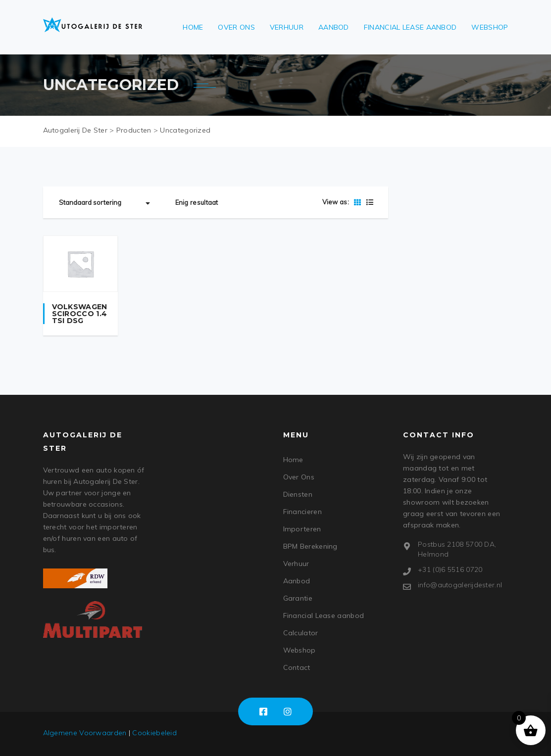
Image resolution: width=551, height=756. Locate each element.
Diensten (298, 494)
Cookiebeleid (154, 733)
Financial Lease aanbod (410, 27)
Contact (297, 667)
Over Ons (236, 27)
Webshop (490, 27)
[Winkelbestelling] (106, 202)
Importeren (302, 529)
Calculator (301, 633)
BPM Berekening (310, 546)
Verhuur (287, 27)
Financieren (302, 512)
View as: (336, 202)
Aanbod (334, 27)
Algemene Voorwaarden (85, 733)
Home (193, 27)
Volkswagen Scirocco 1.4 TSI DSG (80, 314)
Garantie (298, 598)
